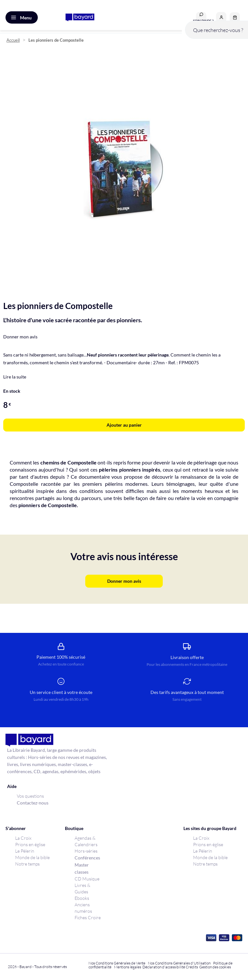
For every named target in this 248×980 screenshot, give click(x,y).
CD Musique (87, 879)
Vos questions (30, 796)
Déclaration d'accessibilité (164, 967)
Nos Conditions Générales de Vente (117, 963)
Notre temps (27, 864)
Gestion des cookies (215, 967)
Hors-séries (86, 851)
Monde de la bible (32, 857)
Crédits (192, 967)
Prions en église (30, 844)
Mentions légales (128, 967)
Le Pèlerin (25, 851)
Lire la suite (15, 377)
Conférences (87, 858)
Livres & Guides (83, 888)
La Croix (23, 838)
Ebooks (82, 898)
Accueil (13, 40)
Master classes (82, 868)
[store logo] (80, 17)
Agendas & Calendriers (86, 841)
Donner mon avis (20, 337)
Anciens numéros (83, 908)
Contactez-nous (33, 803)
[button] (221, 17)
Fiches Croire (88, 917)
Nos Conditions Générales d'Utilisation (180, 963)
